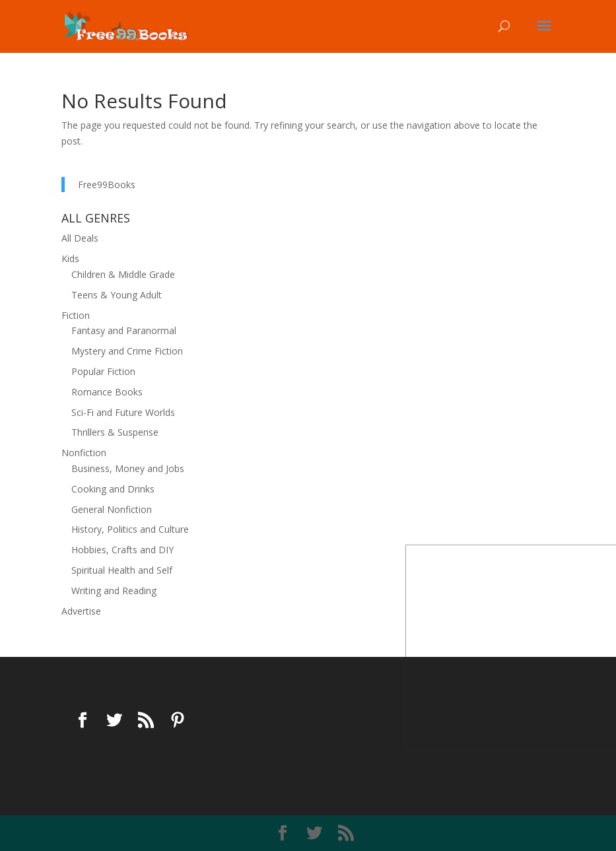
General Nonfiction (112, 509)
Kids (70, 258)
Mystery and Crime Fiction (127, 351)
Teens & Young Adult (117, 295)
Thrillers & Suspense (115, 432)
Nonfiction (84, 453)
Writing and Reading (114, 591)
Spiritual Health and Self (122, 570)
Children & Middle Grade (123, 274)
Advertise (81, 611)
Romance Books (107, 392)
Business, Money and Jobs (128, 468)
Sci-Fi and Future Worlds (123, 412)
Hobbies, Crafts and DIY (122, 550)
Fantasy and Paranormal (124, 330)
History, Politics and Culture (130, 529)
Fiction (76, 315)
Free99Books (107, 185)
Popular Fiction (103, 371)
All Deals (80, 238)
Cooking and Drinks (113, 489)
